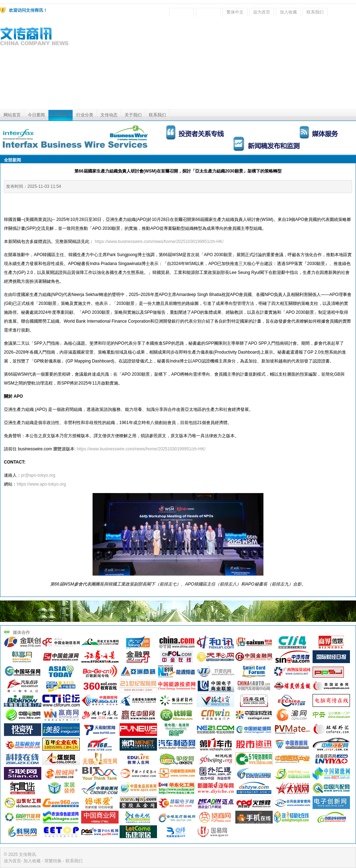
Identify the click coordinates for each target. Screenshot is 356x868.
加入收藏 (288, 12)
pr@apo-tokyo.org (38, 475)
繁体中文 (235, 12)
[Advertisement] (300, 65)
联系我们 (315, 12)
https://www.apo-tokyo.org (41, 484)
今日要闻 (36, 115)
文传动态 (109, 115)
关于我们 (133, 115)
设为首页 (262, 12)
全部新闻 (61, 115)
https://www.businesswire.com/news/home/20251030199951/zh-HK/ (159, 242)
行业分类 (85, 115)
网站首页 (12, 115)
